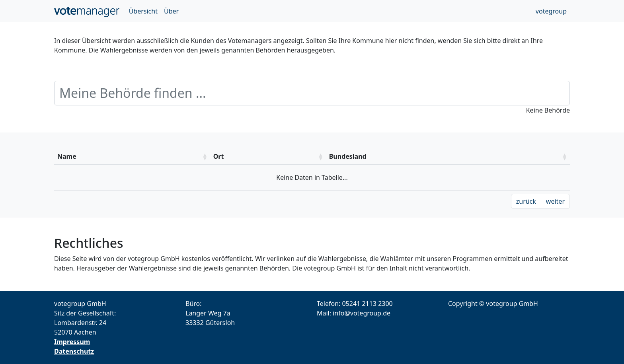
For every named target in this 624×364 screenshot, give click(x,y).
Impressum (72, 342)
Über (171, 11)
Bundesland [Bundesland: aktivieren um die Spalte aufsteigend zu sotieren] (348, 156)
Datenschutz (74, 351)
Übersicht (143, 11)
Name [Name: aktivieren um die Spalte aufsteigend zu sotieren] (67, 156)
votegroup (551, 11)
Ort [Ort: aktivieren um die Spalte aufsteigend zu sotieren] (219, 156)
